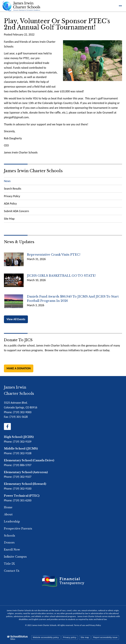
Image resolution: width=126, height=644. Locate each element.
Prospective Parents (18, 529)
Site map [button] (85, 637)
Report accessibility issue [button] (105, 637)
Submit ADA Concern (16, 211)
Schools (10, 536)
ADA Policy (10, 204)
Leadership (12, 521)
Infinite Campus (15, 557)
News (7, 181)
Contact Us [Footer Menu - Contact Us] (12, 571)
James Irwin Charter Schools (33, 171)
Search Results (13, 189)
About (8, 514)
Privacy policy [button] (70, 637)
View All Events (16, 319)
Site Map (9, 219)
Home (8, 507)
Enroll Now (12, 550)
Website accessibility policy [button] (46, 637)
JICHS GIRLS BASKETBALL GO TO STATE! (61, 276)
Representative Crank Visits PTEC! (54, 255)
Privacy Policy (12, 196)
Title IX (9, 564)
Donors (9, 542)
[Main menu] (120, 6)
